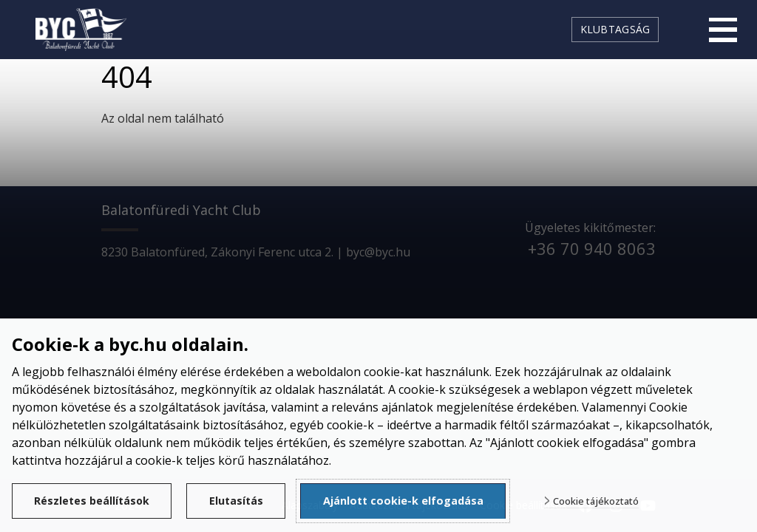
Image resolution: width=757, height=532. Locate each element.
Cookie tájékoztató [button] (602, 501)
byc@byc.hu (378, 252)
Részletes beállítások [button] (94, 501)
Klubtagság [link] (615, 29)
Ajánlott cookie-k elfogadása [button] (410, 501)
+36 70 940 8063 (592, 248)
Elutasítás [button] (241, 501)
